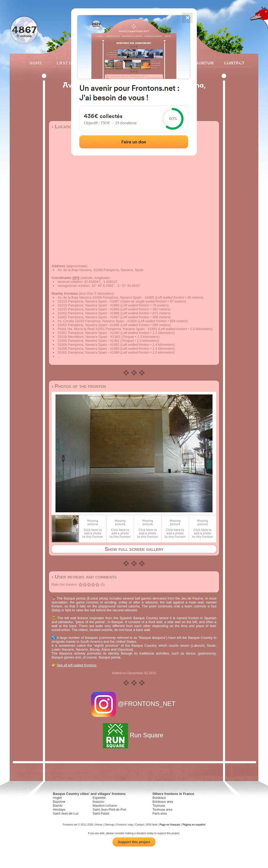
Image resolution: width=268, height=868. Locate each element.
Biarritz (58, 806)
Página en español (194, 825)
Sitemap (109, 825)
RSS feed (152, 825)
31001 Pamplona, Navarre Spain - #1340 (88, 333)
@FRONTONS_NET (134, 704)
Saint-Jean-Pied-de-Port (110, 810)
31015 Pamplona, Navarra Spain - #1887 (88, 301)
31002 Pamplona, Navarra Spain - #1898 (88, 325)
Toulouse (159, 806)
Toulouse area (162, 810)
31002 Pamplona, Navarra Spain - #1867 (88, 317)
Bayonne (59, 802)
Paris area (160, 814)
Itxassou (99, 802)
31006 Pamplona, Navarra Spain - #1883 (88, 348)
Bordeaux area (163, 802)
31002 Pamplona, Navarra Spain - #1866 (88, 313)
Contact (234, 63)
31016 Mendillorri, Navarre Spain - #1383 (89, 337)
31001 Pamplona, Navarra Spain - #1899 (88, 352)
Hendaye (59, 810)
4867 (24, 29)
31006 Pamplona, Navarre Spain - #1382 (88, 341)
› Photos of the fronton (79, 386)
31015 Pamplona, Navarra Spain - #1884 (88, 305)
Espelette (99, 798)
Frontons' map (125, 825)
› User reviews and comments (84, 577)
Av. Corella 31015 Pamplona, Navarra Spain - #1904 (97, 321)
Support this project (134, 842)
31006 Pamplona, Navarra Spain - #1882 (88, 345)
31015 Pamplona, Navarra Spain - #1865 (88, 309)
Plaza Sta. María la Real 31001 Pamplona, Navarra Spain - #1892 (107, 329)
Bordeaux (159, 798)
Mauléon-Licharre (105, 806)
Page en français (170, 825)
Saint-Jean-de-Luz (66, 814)
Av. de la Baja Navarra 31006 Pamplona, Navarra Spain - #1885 (106, 297)
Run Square (134, 735)
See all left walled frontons (77, 665)
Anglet (57, 798)
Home (36, 63)
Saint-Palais (101, 814)
